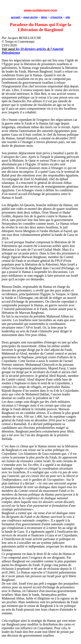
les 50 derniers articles (31, 49)
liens (44, 17)
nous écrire (30, 17)
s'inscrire (57, 17)
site (68, 17)
